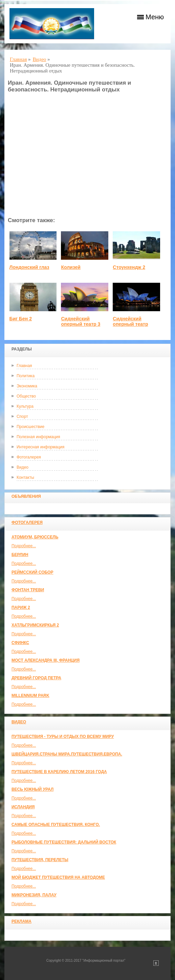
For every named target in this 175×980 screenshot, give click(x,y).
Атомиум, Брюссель (35, 537)
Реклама (21, 921)
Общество (26, 396)
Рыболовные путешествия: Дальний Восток (64, 842)
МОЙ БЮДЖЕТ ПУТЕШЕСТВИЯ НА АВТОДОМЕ (58, 877)
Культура (25, 406)
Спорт (22, 417)
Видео (23, 467)
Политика (26, 376)
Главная (24, 366)
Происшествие (30, 427)
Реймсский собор (32, 572)
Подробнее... (24, 546)
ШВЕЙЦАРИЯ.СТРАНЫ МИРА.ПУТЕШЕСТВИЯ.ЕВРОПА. (67, 754)
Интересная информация (40, 447)
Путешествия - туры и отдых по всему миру (63, 737)
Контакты (25, 477)
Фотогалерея (29, 457)
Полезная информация (38, 437)
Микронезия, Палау (34, 895)
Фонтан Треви (28, 590)
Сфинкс (20, 643)
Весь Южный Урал (32, 789)
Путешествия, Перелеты (40, 860)
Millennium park (30, 696)
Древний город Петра (36, 678)
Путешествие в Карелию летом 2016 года (59, 772)
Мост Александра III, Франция (46, 660)
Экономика (27, 386)
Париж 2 (21, 608)
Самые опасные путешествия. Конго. (56, 825)
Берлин (20, 555)
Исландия (23, 807)
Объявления (26, 496)
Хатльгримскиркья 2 (35, 625)
